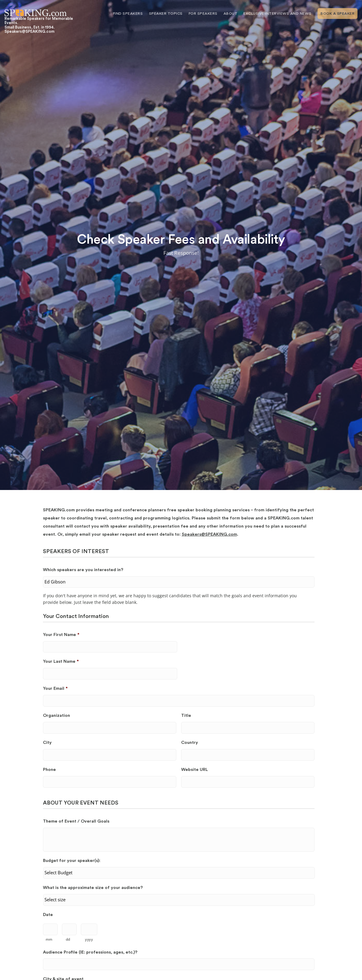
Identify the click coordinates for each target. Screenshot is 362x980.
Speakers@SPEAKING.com (209, 534)
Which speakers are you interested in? (83, 570)
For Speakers (203, 14)
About (231, 14)
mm (49, 939)
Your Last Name (61, 661)
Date (48, 915)
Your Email (55, 688)
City (47, 743)
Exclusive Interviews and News (277, 14)
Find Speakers (128, 14)
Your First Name (61, 635)
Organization (56, 715)
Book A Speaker (338, 14)
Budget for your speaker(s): (72, 861)
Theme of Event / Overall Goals (76, 821)
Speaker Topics (166, 14)
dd (68, 939)
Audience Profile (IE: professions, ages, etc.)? (90, 952)
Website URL (195, 770)
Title (186, 715)
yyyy (89, 939)
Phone (49, 770)
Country (190, 743)
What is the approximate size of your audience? (93, 888)
